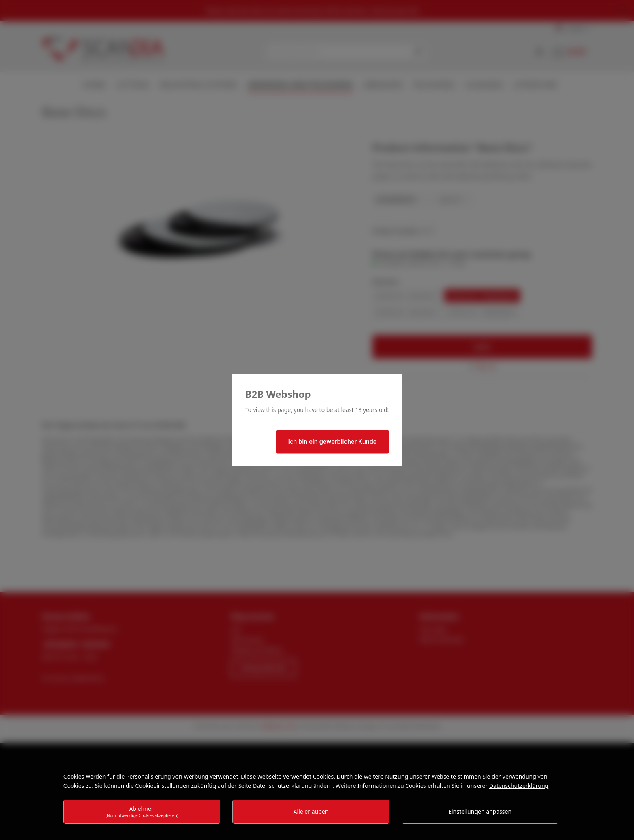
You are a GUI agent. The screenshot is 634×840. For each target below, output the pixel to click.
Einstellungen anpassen (480, 812)
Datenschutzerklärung (519, 786)
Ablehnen (142, 812)
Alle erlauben (311, 812)
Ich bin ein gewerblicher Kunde (332, 442)
